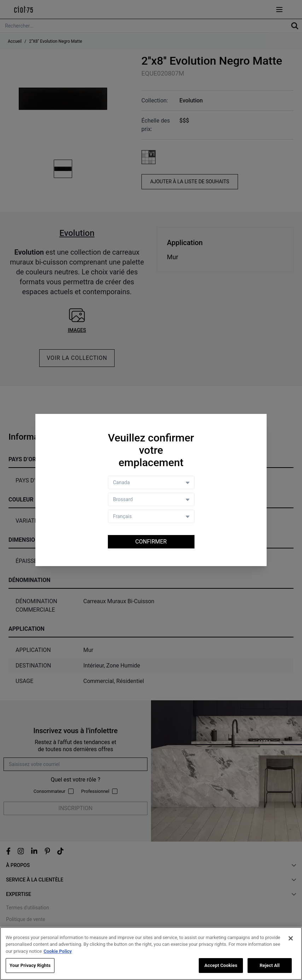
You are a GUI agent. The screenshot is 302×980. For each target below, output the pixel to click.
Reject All (270, 965)
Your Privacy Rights (30, 965)
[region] (151, 954)
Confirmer (151, 542)
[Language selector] (151, 516)
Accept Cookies (221, 965)
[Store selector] (151, 499)
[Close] (291, 938)
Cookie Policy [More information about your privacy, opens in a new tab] (58, 951)
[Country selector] (151, 482)
